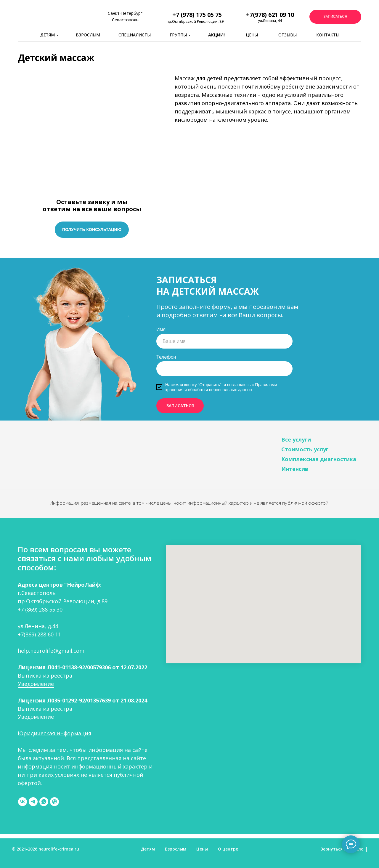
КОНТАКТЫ (328, 35)
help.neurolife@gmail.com (51, 651)
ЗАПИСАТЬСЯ (180, 406)
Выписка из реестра (45, 676)
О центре (228, 849)
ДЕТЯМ (48, 35)
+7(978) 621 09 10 (270, 15)
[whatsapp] (44, 802)
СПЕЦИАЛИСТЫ (135, 35)
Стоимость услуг (305, 449)
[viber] (54, 802)
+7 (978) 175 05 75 (197, 15)
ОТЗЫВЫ (288, 35)
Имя (161, 329)
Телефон (166, 357)
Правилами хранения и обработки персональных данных (221, 387)
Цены (202, 849)
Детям (148, 849)
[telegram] (33, 802)
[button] (335, 17)
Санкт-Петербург (125, 13)
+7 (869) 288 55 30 (40, 609)
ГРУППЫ (178, 35)
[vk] (23, 802)
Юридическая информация (54, 733)
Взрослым (176, 849)
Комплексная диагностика (319, 459)
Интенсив (295, 469)
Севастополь (125, 20)
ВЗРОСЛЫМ (88, 35)
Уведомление (36, 684)
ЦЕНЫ (252, 35)
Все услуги (296, 439)
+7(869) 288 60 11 (39, 634)
